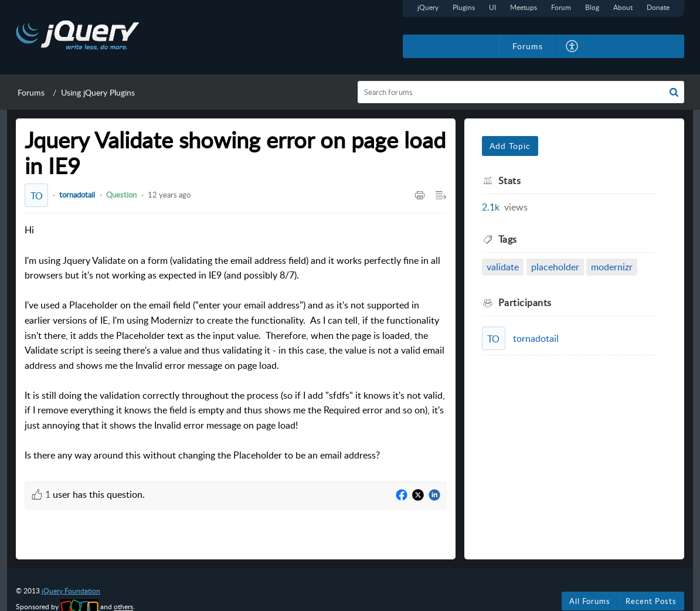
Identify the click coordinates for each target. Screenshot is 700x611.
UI (492, 7)
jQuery (428, 7)
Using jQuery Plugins (98, 92)
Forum (561, 7)
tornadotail (77, 195)
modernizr (612, 267)
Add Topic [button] (510, 146)
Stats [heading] (510, 181)
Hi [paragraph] (236, 343)
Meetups (524, 7)
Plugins (464, 7)
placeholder (555, 267)
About (623, 7)
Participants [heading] (525, 303)
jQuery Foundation (71, 591)
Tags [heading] (508, 239)
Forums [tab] (528, 46)
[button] (572, 46)
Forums (31, 92)
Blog (592, 7)
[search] (521, 92)
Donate (658, 7)
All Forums (590, 601)
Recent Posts (651, 601)
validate (503, 267)
